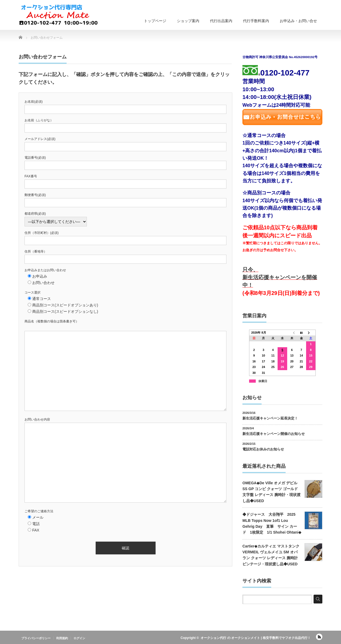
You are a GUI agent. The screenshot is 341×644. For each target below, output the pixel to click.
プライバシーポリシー (36, 638)
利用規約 (62, 638)
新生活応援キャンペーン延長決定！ (270, 418)
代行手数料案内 (256, 21)
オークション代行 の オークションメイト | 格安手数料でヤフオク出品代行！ (256, 638)
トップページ (155, 21)
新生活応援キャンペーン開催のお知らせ (274, 434)
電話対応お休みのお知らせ (263, 449)
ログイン (79, 638)
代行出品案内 (221, 21)
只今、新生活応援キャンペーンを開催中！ (280, 277)
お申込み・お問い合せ (298, 21)
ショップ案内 (188, 21)
